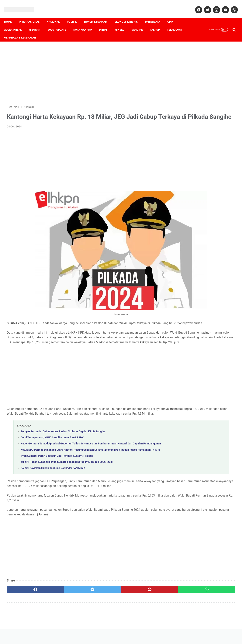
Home (11, 15)
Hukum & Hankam (98, 15)
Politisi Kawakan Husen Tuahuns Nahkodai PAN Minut (53, 484)
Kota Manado (85, 23)
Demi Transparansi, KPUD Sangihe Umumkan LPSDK (52, 445)
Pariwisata (155, 15)
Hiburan (37, 23)
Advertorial (16, 23)
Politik (75, 15)
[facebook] (196, 6)
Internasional (32, 15)
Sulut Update (59, 23)
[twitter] (204, 6)
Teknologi (14, 31)
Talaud (157, 23)
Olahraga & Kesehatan (45, 31)
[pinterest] (103, 610)
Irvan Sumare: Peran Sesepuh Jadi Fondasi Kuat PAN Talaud (57, 472)
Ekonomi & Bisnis (129, 15)
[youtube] (222, 6)
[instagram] (213, 6)
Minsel (122, 23)
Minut (106, 23)
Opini (173, 15)
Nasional (56, 15)
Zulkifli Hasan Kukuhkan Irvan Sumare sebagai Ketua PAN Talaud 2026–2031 (67, 478)
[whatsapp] (231, 6)
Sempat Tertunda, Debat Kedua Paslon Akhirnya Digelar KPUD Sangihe (63, 439)
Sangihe (140, 23)
